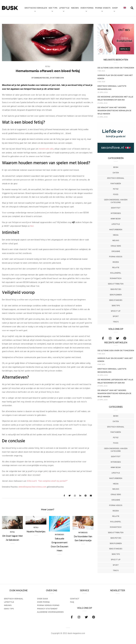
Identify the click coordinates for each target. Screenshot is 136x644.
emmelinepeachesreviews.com (32, 487)
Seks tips (116, 306)
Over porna (43, 602)
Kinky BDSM (116, 219)
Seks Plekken (116, 295)
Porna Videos (116, 257)
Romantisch (116, 278)
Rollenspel (116, 273)
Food (116, 194)
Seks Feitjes (116, 289)
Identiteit (116, 208)
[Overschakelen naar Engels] (125, 8)
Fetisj (116, 189)
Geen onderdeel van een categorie (116, 201)
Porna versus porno (48, 605)
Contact (75, 599)
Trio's (116, 322)
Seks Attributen (116, 284)
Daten (116, 173)
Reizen (116, 262)
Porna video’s (103, 8)
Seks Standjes (116, 300)
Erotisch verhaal (116, 178)
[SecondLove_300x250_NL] (116, 152)
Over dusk (42, 599)
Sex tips (53, 8)
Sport (116, 316)
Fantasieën (116, 184)
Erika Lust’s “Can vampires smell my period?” (47, 481)
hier (32, 226)
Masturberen (116, 230)
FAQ (72, 602)
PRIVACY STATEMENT (47, 609)
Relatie (116, 267)
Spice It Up (116, 311)
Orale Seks (116, 246)
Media (116, 235)
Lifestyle (64, 8)
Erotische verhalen (36, 8)
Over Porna (87, 8)
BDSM (116, 167)
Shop (115, 8)
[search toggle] (132, 8)
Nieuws (75, 8)
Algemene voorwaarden (50, 612)
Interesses (116, 213)
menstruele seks (46, 149)
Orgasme (116, 251)
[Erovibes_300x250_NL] (116, 54)
